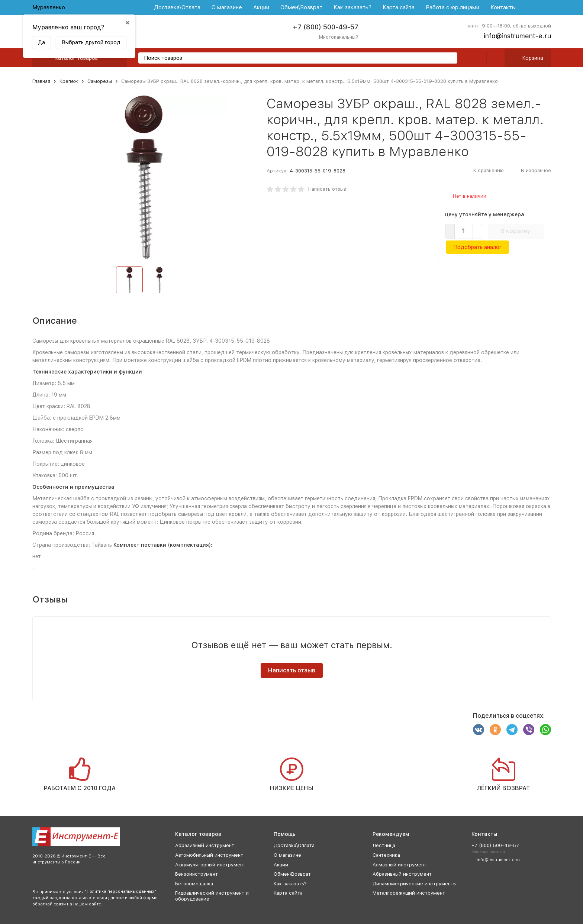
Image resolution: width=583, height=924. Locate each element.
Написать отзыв (327, 189)
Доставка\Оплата (177, 7)
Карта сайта (399, 7)
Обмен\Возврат (301, 7)
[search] (449, 59)
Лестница (384, 845)
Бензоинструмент (197, 874)
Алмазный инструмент (400, 865)
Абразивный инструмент (205, 845)
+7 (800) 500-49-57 (326, 27)
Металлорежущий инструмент (409, 893)
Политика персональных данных (120, 891)
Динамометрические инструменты (415, 884)
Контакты (503, 7)
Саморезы (100, 81)
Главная (41, 81)
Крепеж (69, 81)
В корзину (516, 231)
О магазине (227, 7)
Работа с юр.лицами (452, 7)
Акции (261, 7)
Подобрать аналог (477, 247)
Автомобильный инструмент (209, 855)
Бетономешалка (194, 884)
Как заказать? (352, 7)
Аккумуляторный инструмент (210, 865)
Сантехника (386, 855)
